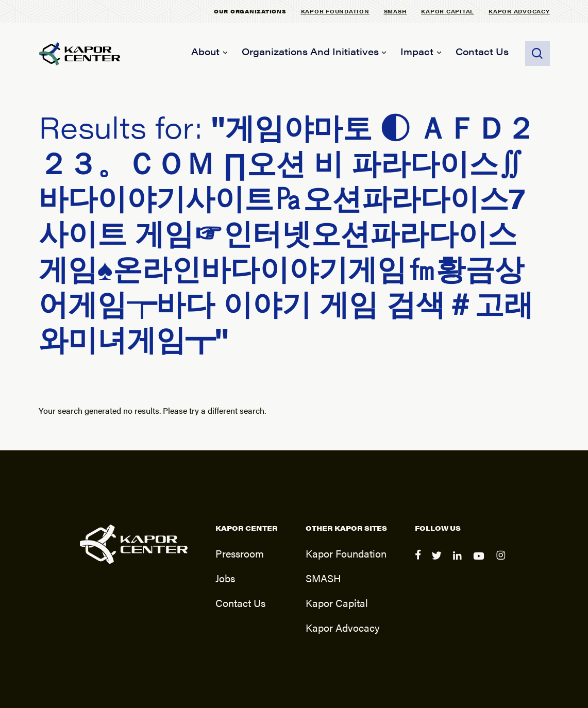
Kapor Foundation (335, 11)
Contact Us (482, 51)
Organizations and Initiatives (310, 51)
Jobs (225, 578)
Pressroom (240, 553)
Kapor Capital (448, 11)
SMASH (396, 11)
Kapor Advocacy (519, 11)
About (205, 51)
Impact (417, 51)
